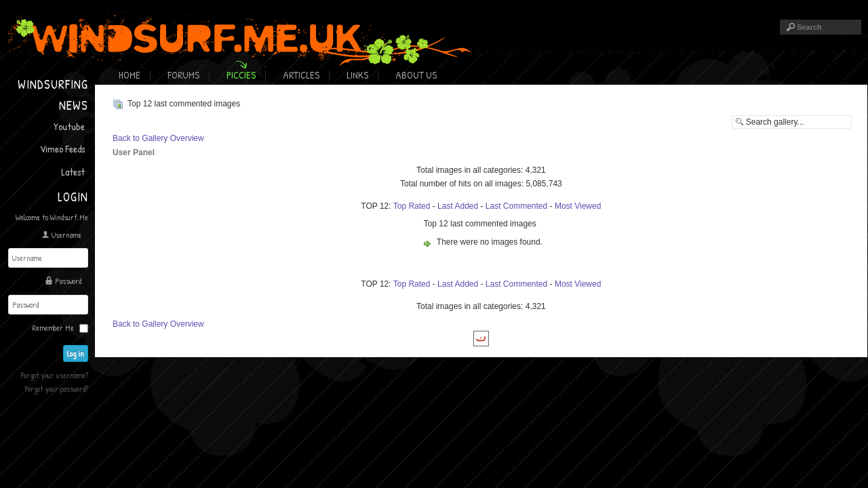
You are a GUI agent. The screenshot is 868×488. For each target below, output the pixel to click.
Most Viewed (578, 206)
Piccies (241, 75)
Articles (301, 75)
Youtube (69, 126)
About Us (416, 75)
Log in (76, 353)
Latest (73, 172)
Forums (183, 75)
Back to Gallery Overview (158, 138)
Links (357, 75)
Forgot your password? (57, 389)
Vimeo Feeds (62, 149)
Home (130, 75)
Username (66, 235)
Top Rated (412, 206)
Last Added (458, 206)
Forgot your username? (55, 375)
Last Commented (516, 206)
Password (68, 281)
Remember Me (53, 328)
